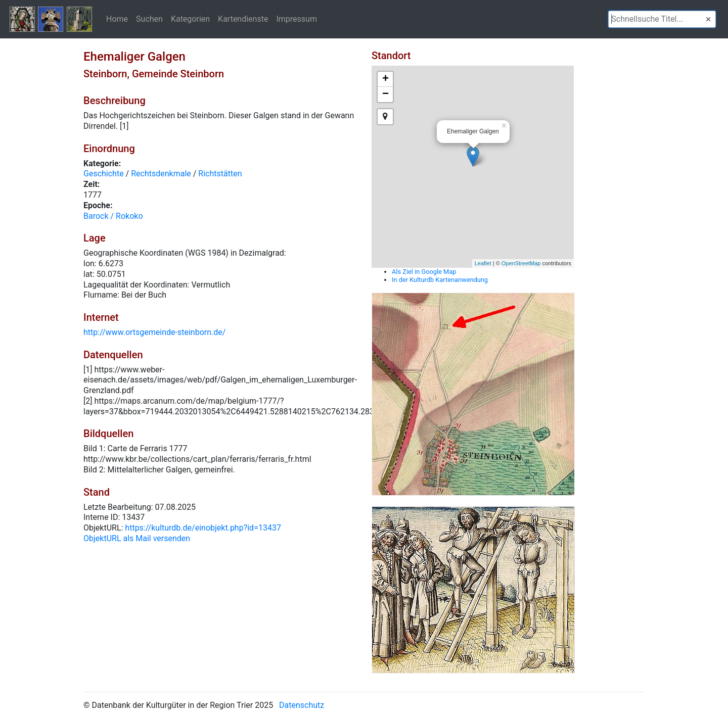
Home (117, 19)
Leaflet (483, 263)
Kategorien (190, 19)
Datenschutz (302, 705)
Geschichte (104, 174)
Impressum (297, 19)
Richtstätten (220, 174)
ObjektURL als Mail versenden (137, 538)
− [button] (385, 94)
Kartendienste (243, 19)
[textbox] (662, 19)
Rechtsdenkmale (161, 174)
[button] (708, 19)
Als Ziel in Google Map (424, 272)
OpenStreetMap (521, 263)
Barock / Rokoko (113, 216)
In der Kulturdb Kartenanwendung (440, 280)
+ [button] (385, 79)
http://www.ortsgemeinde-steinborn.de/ (154, 332)
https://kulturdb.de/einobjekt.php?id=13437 (203, 528)
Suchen (149, 19)
